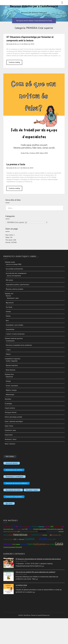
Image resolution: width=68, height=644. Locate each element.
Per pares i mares (32, 490)
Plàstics (8, 354)
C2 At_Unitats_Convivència (52, 531)
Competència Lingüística (13, 359)
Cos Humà (9, 307)
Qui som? (9, 503)
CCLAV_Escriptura (24, 531)
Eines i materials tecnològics (14, 421)
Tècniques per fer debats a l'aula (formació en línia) (34, 21)
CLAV (29, 535)
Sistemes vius (9, 294)
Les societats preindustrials (14, 269)
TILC (48, 535)
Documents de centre (13, 490)
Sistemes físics (9, 374)
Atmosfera (8, 399)
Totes (18, 539)
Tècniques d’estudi (11, 412)
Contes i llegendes (12, 361)
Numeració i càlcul (11, 439)
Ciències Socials (32, 531)
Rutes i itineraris (10, 444)
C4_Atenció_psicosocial (9, 547)
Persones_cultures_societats (15, 289)
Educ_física (22, 539)
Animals (8, 312)
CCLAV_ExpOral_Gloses (8, 529)
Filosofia (6, 535)
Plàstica (30, 529)
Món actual (9, 280)
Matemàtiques (20, 534)
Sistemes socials (10, 262)
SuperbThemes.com (43, 615)
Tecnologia (35, 526)
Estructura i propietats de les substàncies (19, 345)
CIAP (31, 527)
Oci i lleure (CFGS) (59, 529)
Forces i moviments (12, 386)
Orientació (57, 526)
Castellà (29, 539)
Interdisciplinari (43, 529)
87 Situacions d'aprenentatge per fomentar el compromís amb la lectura (38, 559)
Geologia (18, 544)
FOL (37, 531)
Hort (7, 321)
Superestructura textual (8, 539)
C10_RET (11, 535)
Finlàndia (19, 529)
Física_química (51, 529)
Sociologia (45, 535)
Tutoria (30, 544)
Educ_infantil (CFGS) (12, 531)
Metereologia (10, 395)
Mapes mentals (24, 544)
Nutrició (8, 296)
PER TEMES (10, 456)
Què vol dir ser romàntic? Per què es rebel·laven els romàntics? (35, 572)
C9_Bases (52, 544)
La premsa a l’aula (16, 164)
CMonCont (61, 531)
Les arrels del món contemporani (16, 273)
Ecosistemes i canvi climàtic (15, 325)
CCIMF (15, 529)
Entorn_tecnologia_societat (13, 417)
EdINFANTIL (36, 535)
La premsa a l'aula (21, 585)
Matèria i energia (11, 390)
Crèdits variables (52, 539)
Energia (8, 381)
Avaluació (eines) (12, 463)
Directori (20, 527)
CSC (14, 526)
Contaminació (10, 341)
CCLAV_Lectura (40, 544)
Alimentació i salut (13, 298)
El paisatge (8, 404)
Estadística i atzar (10, 430)
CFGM (19, 531)
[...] (43, 566)
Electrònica (9, 377)
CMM (52, 526)
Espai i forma (9, 426)
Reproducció (10, 303)
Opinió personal (26, 527)
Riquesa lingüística (12, 365)
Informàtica (36, 529)
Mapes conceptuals (42, 531)
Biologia (37, 539)
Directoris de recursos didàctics (17, 483)
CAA (51, 535)
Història (48, 544)
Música (14, 544)
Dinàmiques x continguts (14, 476)
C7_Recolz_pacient (8, 526)
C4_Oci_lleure (8, 544)
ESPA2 (63, 527)
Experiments (9, 435)
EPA (41, 535)
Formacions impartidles (14, 497)
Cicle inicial (41, 527)
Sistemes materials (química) (14, 338)
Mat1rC (23, 529)
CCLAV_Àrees (47, 527)
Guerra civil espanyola (14, 276)
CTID (26, 529)
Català (59, 543)
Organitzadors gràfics (57, 535)
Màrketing (6, 531)
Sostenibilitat (10, 329)
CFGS (15, 539)
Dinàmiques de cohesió (14, 470)
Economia (19, 547)
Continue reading (14, 62)
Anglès (43, 539)
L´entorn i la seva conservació (15, 334)
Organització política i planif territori (18, 285)
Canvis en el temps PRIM (14, 264)
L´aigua (8, 350)
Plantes (8, 316)
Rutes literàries (11, 370)
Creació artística (10, 408)
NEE (17, 526)
